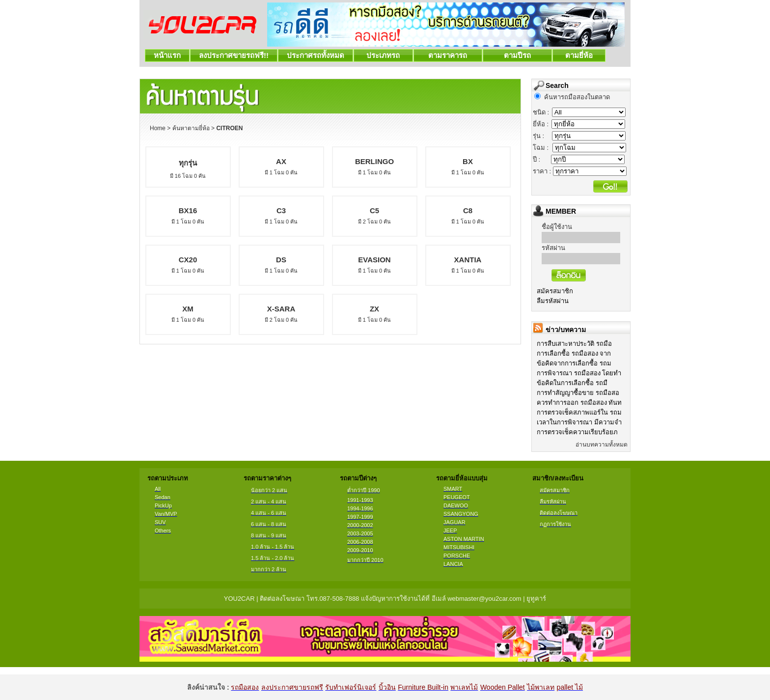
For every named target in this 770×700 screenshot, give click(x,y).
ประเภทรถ (383, 55)
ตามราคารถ (448, 55)
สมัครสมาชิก (555, 291)
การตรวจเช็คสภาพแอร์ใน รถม (579, 412)
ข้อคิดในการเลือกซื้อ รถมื (572, 383)
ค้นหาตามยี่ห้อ (191, 128)
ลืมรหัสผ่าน (553, 301)
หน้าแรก (167, 55)
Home (158, 128)
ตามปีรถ (517, 55)
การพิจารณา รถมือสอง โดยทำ (579, 373)
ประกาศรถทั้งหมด (316, 55)
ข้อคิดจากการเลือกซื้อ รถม (574, 363)
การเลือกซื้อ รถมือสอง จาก (574, 353)
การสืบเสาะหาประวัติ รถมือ (574, 344)
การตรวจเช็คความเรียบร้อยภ (577, 432)
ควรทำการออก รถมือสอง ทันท (579, 403)
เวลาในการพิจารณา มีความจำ (579, 422)
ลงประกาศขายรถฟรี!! (234, 55)
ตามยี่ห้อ (579, 55)
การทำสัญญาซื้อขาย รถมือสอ (578, 393)
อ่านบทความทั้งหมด (602, 445)
